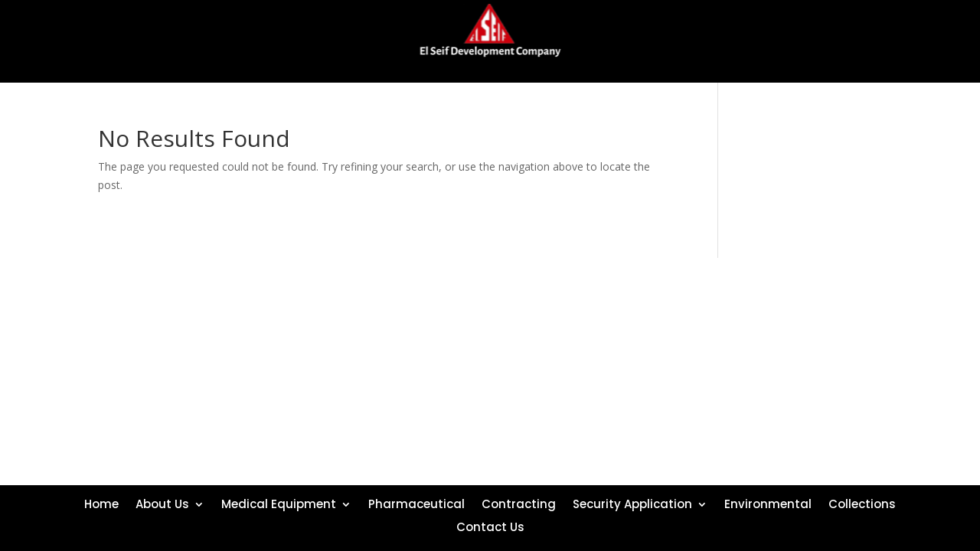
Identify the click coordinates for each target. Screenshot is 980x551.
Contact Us (490, 526)
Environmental (768, 503)
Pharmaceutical (416, 503)
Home (101, 503)
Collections (862, 503)
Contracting (519, 503)
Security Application (632, 503)
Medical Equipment (279, 503)
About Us (162, 503)
